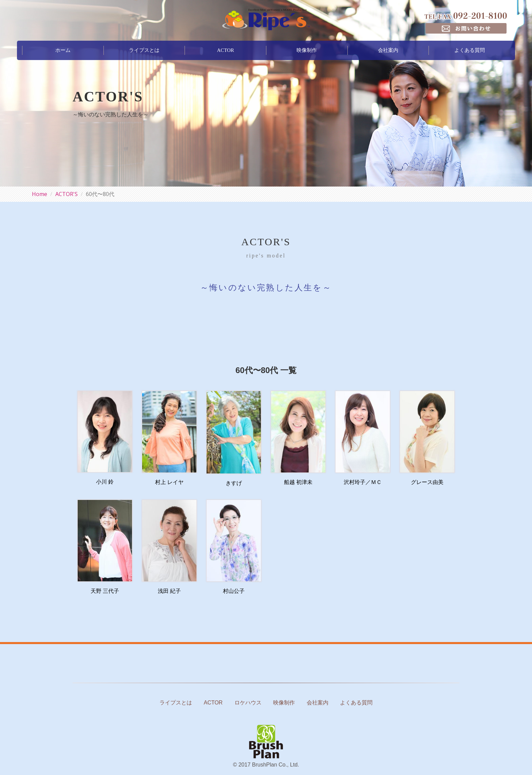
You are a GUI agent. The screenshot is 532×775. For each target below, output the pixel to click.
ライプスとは (144, 50)
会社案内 (388, 50)
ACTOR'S (66, 194)
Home (40, 194)
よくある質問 (470, 50)
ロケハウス (248, 703)
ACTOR (225, 50)
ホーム (63, 50)
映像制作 (307, 50)
